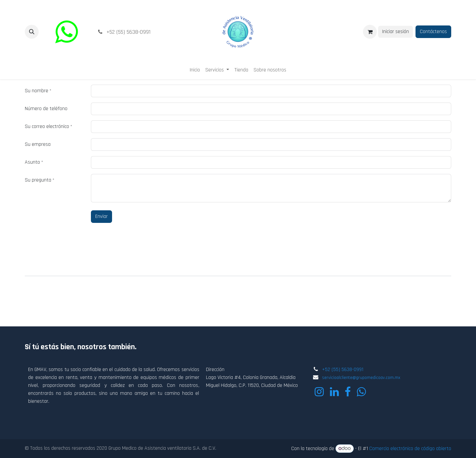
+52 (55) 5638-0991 (343, 370)
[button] (32, 32)
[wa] (66, 32)
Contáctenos (433, 32)
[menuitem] (195, 70)
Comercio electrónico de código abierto (410, 449)
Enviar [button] (101, 216)
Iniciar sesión (396, 32)
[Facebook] (348, 392)
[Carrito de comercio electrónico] (370, 32)
